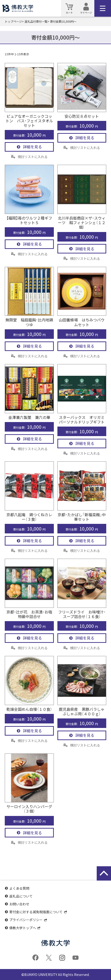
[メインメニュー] (103, 8)
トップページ (13, 21)
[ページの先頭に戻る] (104, 873)
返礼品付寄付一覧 (36, 21)
